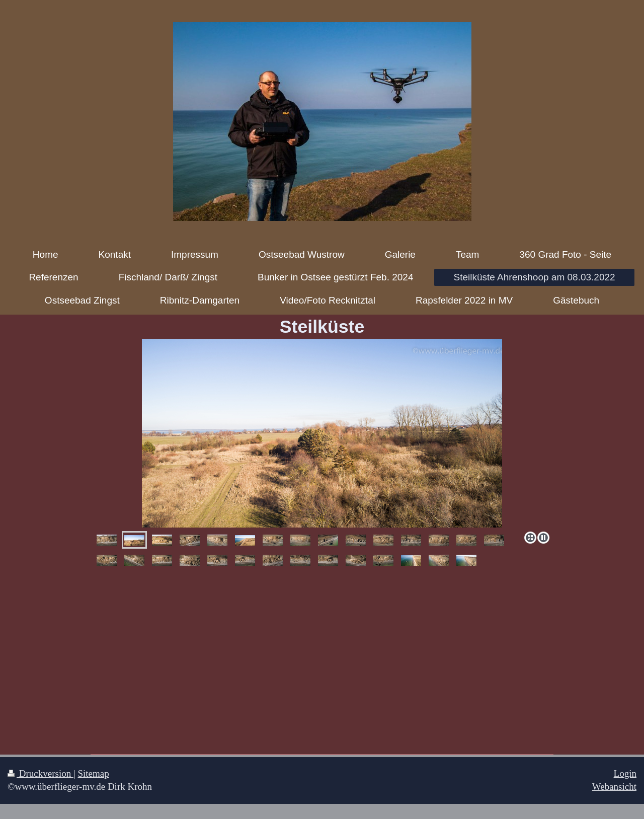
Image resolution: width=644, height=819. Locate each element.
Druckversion (41, 773)
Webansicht (614, 787)
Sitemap (93, 773)
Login (625, 773)
